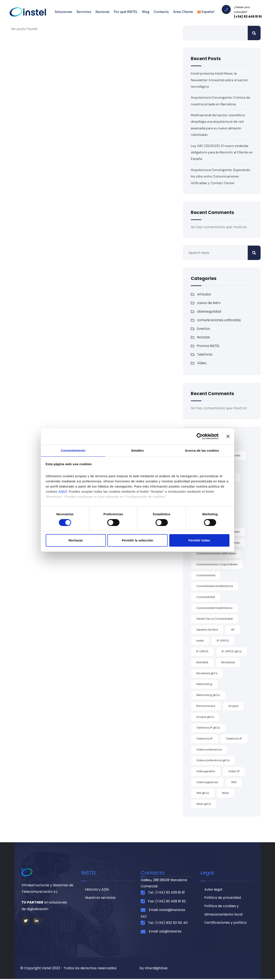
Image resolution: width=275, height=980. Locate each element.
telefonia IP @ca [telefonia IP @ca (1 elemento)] (208, 728)
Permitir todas (199, 540)
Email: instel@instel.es (167, 911)
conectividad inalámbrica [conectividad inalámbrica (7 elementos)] (215, 586)
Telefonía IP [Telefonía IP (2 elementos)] (234, 739)
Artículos (205, 294)
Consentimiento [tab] (73, 450)
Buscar (254, 33)
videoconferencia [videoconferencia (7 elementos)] (209, 750)
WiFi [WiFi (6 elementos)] (234, 782)
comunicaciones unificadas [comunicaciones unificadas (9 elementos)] (216, 553)
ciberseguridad (210, 311)
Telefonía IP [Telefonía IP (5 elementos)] (205, 739)
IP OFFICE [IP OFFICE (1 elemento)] (202, 651)
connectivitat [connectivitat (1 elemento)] (206, 597)
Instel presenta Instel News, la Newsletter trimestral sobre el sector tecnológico (220, 80)
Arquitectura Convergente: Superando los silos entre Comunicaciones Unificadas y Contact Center (221, 176)
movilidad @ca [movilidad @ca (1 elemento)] (207, 673)
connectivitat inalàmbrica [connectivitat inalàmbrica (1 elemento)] (214, 608)
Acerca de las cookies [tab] (202, 450)
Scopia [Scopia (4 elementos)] (233, 706)
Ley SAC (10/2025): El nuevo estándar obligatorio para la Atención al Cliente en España (220, 152)
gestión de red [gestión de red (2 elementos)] (207, 630)
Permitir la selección (137, 540)
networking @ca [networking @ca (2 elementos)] (208, 695)
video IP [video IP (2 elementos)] (234, 771)
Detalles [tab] (137, 450)
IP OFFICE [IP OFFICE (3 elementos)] (223, 641)
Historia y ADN (97, 890)
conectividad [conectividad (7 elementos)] (206, 575)
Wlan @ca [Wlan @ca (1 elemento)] (204, 804)
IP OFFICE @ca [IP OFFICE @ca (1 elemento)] (232, 651)
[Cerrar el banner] (228, 436)
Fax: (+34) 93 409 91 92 (167, 902)
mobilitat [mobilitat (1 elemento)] (202, 662)
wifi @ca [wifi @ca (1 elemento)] (203, 793)
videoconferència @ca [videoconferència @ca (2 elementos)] (213, 760)
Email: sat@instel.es (165, 932)
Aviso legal (213, 890)
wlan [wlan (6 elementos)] (225, 793)
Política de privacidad (223, 898)
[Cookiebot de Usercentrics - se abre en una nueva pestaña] (200, 436)
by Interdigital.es (154, 969)
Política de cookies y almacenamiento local (223, 911)
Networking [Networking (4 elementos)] (204, 684)
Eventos (204, 329)
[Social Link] (26, 921)
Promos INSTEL (209, 346)
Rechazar (76, 540)
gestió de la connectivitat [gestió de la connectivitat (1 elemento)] (215, 619)
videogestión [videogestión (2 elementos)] (206, 771)
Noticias (204, 337)
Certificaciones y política (225, 924)
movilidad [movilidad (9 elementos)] (228, 662)
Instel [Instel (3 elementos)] (200, 641)
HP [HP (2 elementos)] (233, 630)
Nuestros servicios (100, 898)
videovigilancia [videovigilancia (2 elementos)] (207, 782)
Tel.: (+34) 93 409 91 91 (166, 893)
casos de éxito (209, 303)
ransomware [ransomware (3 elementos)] (206, 706)
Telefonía (205, 354)
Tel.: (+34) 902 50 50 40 (168, 924)
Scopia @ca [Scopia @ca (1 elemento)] (205, 717)
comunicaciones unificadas (220, 320)
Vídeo (202, 363)
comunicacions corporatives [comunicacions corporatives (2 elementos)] (217, 564)
